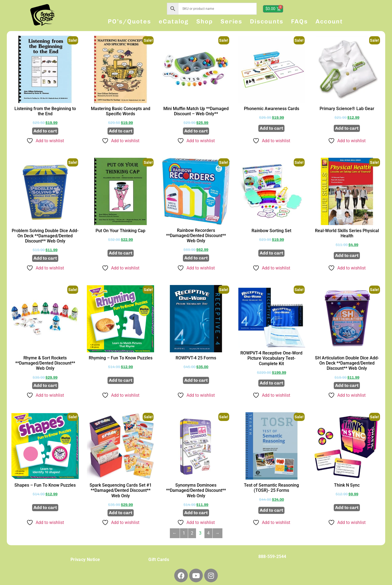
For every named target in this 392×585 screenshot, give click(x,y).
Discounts (267, 21)
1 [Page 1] (184, 533)
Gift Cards (159, 560)
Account (329, 21)
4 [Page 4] (208, 533)
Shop (205, 21)
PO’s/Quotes (129, 21)
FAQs (299, 21)
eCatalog (174, 21)
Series (231, 21)
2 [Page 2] (192, 533)
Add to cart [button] (45, 131)
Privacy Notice (85, 560)
